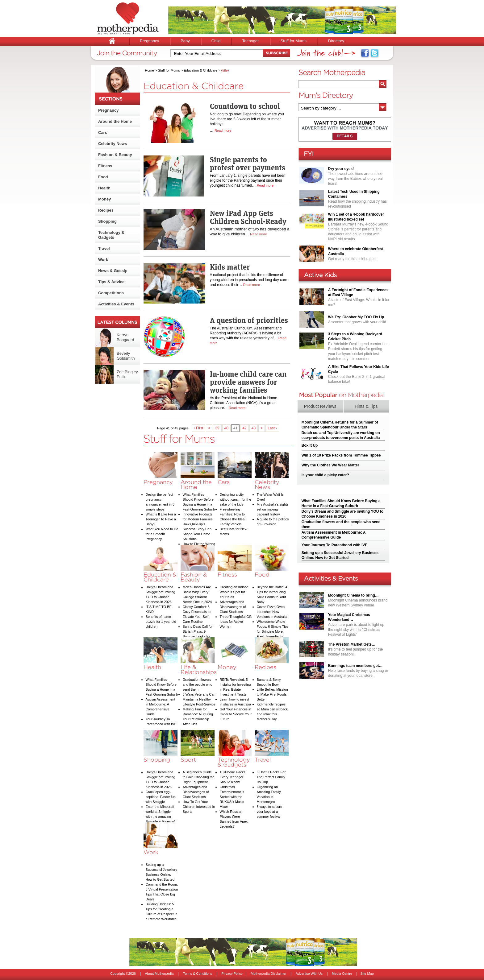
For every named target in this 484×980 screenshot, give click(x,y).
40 (226, 428)
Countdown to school (245, 106)
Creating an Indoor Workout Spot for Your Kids (234, 592)
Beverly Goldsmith (126, 356)
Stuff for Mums (294, 41)
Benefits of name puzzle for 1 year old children (161, 622)
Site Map (367, 974)
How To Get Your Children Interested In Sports (199, 807)
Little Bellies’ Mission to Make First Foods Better (272, 694)
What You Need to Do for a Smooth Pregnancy (162, 534)
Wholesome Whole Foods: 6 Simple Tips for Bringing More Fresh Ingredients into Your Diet (273, 631)
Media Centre (342, 974)
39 (217, 428)
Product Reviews (320, 406)
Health (104, 188)
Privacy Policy (232, 974)
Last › (272, 428)
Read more (223, 130)
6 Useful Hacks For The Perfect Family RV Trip (271, 777)
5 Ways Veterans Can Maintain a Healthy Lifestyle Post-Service (199, 699)
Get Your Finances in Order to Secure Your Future (236, 714)
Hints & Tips (366, 406)
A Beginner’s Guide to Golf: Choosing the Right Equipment (199, 777)
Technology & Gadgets (111, 235)
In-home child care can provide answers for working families (248, 382)
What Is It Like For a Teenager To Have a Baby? (161, 519)
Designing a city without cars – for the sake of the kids (236, 499)
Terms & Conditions (197, 974)
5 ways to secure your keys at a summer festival (270, 812)
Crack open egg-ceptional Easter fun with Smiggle (161, 797)
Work (103, 260)
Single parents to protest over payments (248, 163)
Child (216, 41)
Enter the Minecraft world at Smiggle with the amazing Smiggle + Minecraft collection (161, 817)
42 (244, 428)
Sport (188, 760)
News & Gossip (113, 271)
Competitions (111, 293)
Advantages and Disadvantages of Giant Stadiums (233, 607)
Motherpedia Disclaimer (269, 974)
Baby (185, 41)
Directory (336, 41)
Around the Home (115, 121)
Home (150, 70)
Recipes (106, 210)
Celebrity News (113, 144)
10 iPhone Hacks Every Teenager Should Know (233, 777)
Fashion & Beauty (115, 155)
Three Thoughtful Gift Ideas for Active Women (236, 622)
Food (103, 177)
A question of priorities (249, 320)
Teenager (250, 41)
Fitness (105, 166)
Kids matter (230, 267)
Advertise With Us (309, 974)
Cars (103, 132)
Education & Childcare (200, 70)
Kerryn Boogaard (125, 337)
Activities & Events (116, 304)
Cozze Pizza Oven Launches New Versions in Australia (272, 612)
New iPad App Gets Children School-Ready (248, 217)
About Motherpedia (159, 974)
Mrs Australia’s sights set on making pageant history (273, 509)
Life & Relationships (199, 670)
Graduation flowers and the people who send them (198, 684)
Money (104, 199)
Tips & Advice (111, 282)
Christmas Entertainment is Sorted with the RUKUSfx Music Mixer (232, 797)
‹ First (199, 428)
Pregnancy (149, 41)
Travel (104, 248)
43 (254, 428)
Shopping (107, 221)
